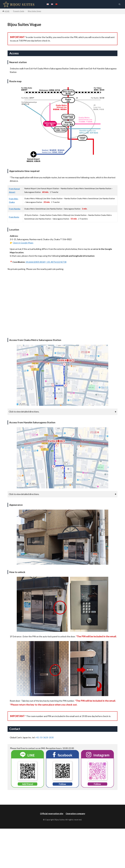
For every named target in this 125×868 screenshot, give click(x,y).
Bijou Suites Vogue (34, 11)
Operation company (75, 814)
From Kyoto (14, 217)
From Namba (15, 209)
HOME (7, 11)
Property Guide (19, 11)
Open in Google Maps (23, 243)
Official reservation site (52, 814)
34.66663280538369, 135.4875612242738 (46, 262)
